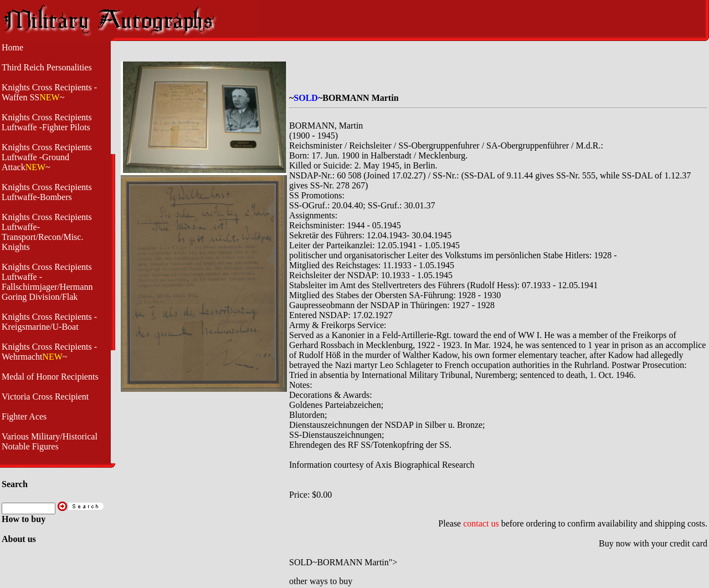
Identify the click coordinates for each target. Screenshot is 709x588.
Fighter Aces (24, 416)
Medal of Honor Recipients (50, 377)
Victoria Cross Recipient (45, 397)
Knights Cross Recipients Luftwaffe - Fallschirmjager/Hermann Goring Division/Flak (47, 282)
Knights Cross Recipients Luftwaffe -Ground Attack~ (47, 157)
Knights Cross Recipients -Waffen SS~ (49, 92)
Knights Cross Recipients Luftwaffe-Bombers (47, 192)
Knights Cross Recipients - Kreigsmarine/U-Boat (49, 322)
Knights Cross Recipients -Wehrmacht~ (49, 352)
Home (12, 47)
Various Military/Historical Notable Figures (50, 441)
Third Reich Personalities (47, 67)
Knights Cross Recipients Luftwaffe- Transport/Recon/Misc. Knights (47, 232)
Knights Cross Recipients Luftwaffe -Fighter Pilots (47, 122)
